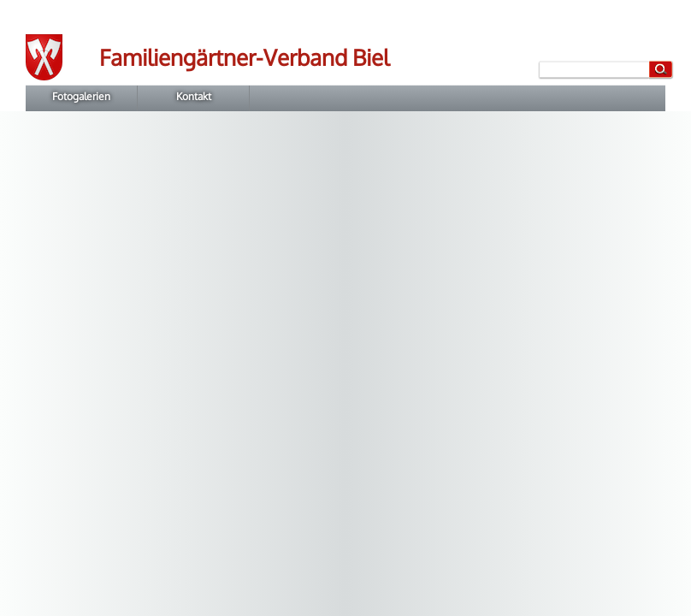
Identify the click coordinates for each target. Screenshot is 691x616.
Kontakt (194, 96)
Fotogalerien (81, 96)
